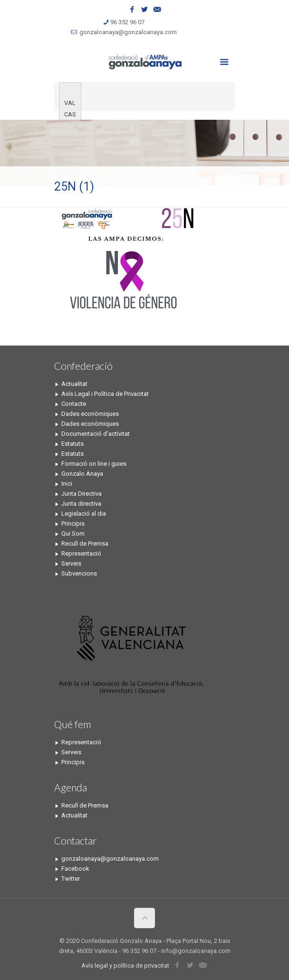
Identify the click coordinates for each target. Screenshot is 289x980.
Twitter (71, 879)
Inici (67, 484)
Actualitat (74, 384)
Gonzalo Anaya (82, 474)
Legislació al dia (84, 514)
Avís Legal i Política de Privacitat (105, 394)
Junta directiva (81, 504)
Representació (81, 553)
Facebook (75, 869)
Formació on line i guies (94, 464)
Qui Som (73, 533)
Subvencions (79, 573)
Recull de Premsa (85, 543)
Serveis (71, 563)
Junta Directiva (82, 494)
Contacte (74, 404)
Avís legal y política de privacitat (125, 966)
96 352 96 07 (127, 22)
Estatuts (72, 444)
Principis (73, 524)
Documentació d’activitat (96, 434)
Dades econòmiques (90, 414)
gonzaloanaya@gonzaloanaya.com (128, 32)
